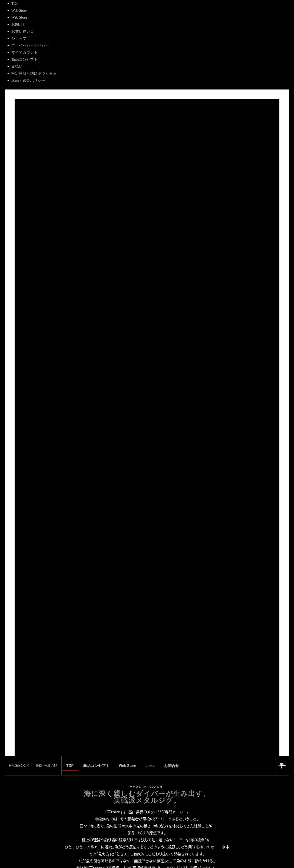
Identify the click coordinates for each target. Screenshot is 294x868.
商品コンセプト (24, 59)
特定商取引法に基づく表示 (34, 73)
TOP (15, 3)
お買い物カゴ (23, 31)
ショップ (19, 39)
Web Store (19, 10)
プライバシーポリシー (30, 45)
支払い (17, 66)
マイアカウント (24, 52)
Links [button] (150, 774)
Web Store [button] (128, 774)
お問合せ (19, 24)
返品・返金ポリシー (28, 80)
